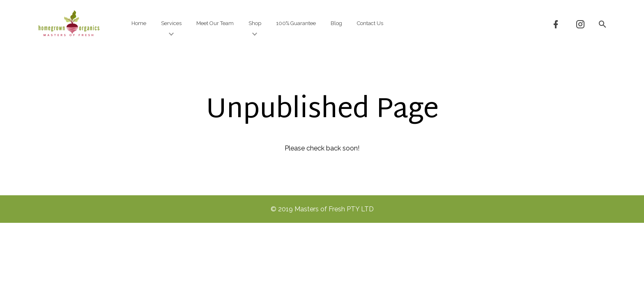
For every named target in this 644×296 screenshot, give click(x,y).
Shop (255, 29)
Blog (336, 23)
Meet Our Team (215, 23)
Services (171, 29)
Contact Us (370, 23)
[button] (602, 23)
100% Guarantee (296, 23)
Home (139, 23)
